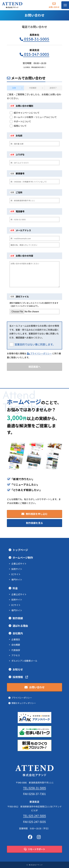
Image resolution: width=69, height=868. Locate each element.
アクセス (16, 655)
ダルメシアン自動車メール (24, 661)
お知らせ (18, 669)
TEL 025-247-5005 (34, 816)
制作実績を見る (34, 523)
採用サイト (17, 569)
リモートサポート (34, 849)
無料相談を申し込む (34, 514)
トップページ (20, 550)
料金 (15, 588)
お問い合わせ (54, 5)
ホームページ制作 (23, 558)
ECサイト (16, 574)
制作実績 (18, 618)
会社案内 (18, 633)
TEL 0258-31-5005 (34, 788)
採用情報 (20, 677)
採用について (20, 126)
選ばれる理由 (20, 626)
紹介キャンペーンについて (27, 113)
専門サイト (17, 580)
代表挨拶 (16, 650)
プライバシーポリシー (39, 353)
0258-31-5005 (34, 39)
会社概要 (16, 645)
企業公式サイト (19, 564)
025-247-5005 (34, 54)
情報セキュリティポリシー (24, 703)
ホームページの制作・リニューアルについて (35, 117)
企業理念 (16, 639)
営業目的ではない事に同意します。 (35, 344)
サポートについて (22, 122)
